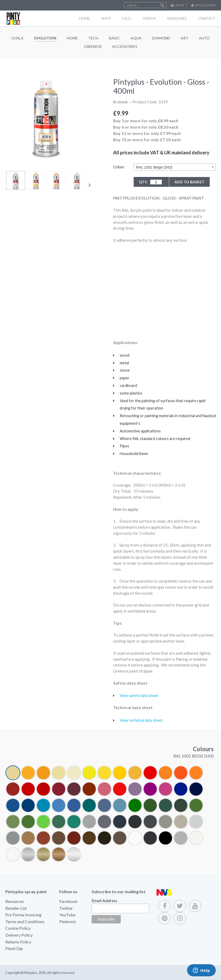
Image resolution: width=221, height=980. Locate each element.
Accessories (125, 46)
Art (185, 38)
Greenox (93, 46)
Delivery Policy (19, 935)
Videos (149, 18)
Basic (114, 38)
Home (84, 18)
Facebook (68, 901)
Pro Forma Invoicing (23, 915)
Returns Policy (18, 942)
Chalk (17, 38)
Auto (204, 38)
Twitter (66, 908)
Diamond (161, 38)
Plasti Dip (14, 948)
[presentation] (89, 185)
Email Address (104, 900)
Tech (93, 38)
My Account (205, 5)
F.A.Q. (127, 18)
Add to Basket (189, 182)
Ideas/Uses (177, 18)
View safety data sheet (139, 696)
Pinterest (67, 921)
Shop (106, 18)
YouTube (67, 915)
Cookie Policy (18, 928)
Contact (207, 18)
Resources (15, 901)
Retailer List (16, 908)
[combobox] (175, 167)
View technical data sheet (141, 720)
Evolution (45, 38)
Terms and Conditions (25, 921)
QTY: (150, 182)
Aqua (136, 38)
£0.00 (180, 5)
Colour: (119, 167)
